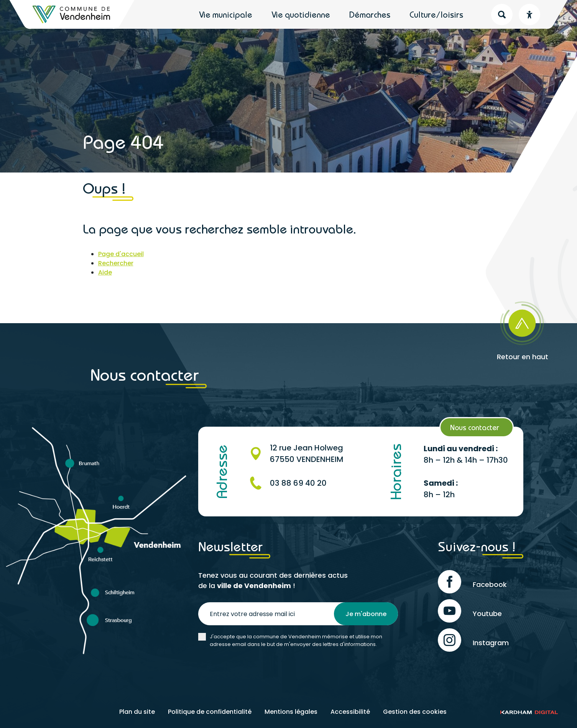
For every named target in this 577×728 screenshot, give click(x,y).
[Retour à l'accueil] (72, 14)
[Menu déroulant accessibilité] (529, 15)
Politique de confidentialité (210, 712)
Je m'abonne (366, 614)
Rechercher (116, 263)
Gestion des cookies (415, 712)
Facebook (472, 582)
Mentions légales (291, 712)
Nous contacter (475, 427)
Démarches (370, 15)
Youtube (470, 611)
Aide (105, 272)
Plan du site (137, 712)
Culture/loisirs (436, 15)
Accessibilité (350, 712)
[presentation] (256, 671)
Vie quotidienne (301, 15)
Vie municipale (226, 15)
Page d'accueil (121, 254)
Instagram (473, 640)
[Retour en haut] (520, 328)
